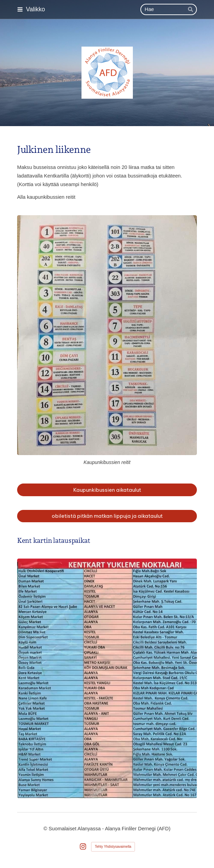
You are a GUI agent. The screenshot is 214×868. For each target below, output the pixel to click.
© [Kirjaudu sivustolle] (46, 829)
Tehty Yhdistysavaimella (113, 847)
